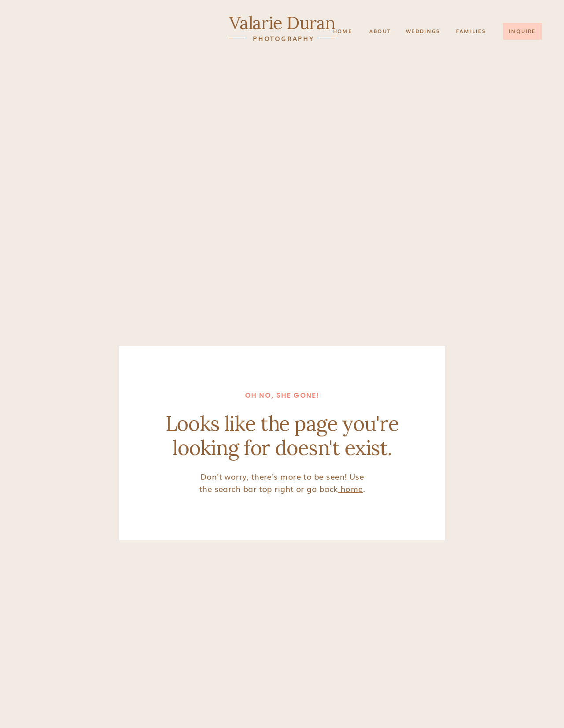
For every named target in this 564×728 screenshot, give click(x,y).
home (351, 488)
